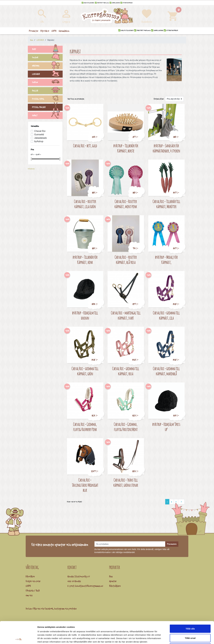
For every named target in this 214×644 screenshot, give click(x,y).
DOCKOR (47, 58)
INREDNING (47, 66)
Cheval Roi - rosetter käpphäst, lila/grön (85, 204)
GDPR (28, 586)
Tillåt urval (190, 616)
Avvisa (190, 625)
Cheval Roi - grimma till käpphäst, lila (166, 315)
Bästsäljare (115, 586)
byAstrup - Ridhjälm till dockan (85, 315)
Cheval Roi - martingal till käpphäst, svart (126, 315)
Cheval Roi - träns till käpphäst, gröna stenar (126, 482)
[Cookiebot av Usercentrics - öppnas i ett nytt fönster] (18, 638)
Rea (111, 576)
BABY (47, 50)
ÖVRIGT (47, 116)
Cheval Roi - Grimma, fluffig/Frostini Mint (126, 427)
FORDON (47, 83)
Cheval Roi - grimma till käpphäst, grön (85, 371)
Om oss (29, 595)
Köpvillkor (30, 576)
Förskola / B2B (33, 591)
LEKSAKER (47, 74)
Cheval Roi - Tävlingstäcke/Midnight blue (85, 485)
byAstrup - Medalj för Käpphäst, (166, 260)
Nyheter (113, 581)
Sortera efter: (159, 99)
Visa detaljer (155, 638)
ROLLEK (47, 91)
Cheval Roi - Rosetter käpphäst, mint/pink (126, 204)
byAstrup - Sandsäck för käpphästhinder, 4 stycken (166, 148)
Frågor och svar (33, 581)
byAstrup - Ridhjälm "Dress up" (166, 427)
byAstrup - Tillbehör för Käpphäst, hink (85, 260)
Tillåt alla (190, 606)
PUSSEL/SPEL (47, 99)
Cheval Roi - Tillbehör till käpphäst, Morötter (166, 204)
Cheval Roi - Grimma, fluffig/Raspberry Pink (85, 427)
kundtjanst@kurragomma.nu (89, 586)
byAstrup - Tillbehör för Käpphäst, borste (126, 148)
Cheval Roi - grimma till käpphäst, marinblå (166, 371)
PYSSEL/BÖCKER (47, 108)
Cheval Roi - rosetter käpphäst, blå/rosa (126, 260)
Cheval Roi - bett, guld (85, 146)
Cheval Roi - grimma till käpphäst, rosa (126, 371)
